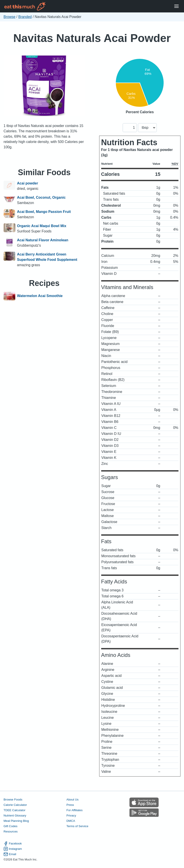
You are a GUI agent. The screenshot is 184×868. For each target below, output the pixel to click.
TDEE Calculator (15, 810)
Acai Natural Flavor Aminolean (43, 240)
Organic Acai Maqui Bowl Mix (42, 226)
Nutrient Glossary (15, 815)
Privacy (71, 815)
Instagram (13, 849)
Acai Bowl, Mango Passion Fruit (44, 212)
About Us (73, 800)
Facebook (13, 844)
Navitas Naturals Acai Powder (92, 38)
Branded (25, 17)
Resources (11, 831)
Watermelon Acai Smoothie (40, 296)
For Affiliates (75, 810)
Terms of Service (77, 826)
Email (10, 854)
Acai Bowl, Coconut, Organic (41, 197)
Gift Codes (11, 826)
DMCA (71, 821)
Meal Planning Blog (16, 821)
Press (70, 805)
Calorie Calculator (15, 805)
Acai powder (28, 183)
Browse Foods (13, 800)
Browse (9, 17)
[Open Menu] (176, 6)
